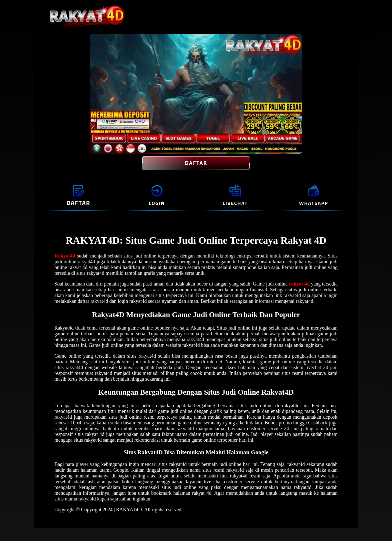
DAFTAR (196, 163)
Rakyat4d (65, 256)
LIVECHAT (235, 203)
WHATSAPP (313, 203)
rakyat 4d (299, 284)
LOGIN (157, 203)
